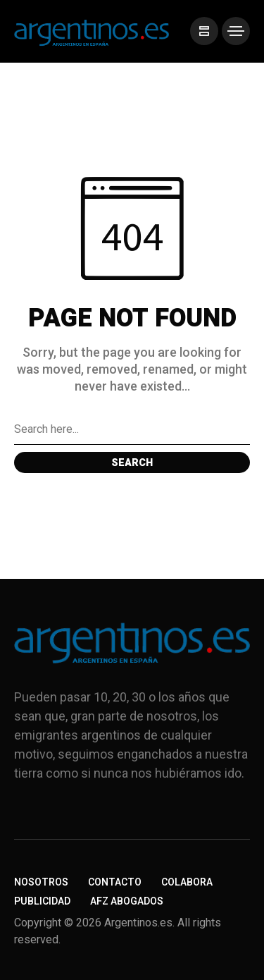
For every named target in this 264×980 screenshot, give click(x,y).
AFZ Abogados (127, 901)
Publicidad (42, 901)
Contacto (115, 882)
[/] (204, 31)
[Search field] (132, 429)
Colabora (187, 882)
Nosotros (41, 882)
